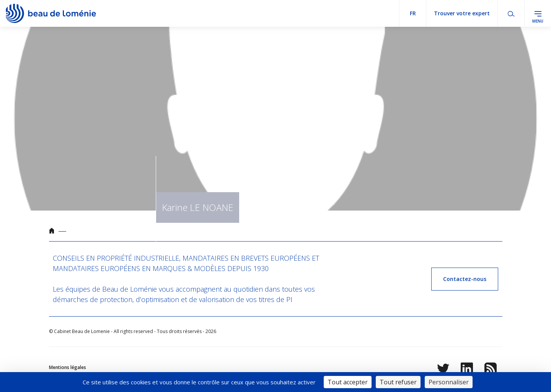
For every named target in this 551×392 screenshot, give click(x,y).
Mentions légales (68, 367)
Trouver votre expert (462, 13)
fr (413, 13)
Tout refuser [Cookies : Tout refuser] (398, 382)
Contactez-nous (465, 279)
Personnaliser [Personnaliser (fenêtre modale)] (449, 382)
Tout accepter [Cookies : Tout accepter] (348, 382)
